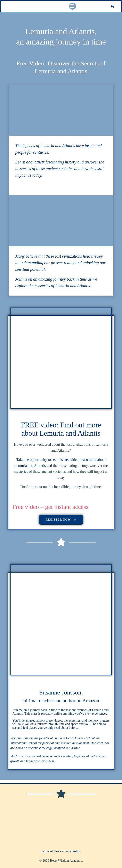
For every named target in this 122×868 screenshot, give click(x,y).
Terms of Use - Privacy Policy (61, 851)
